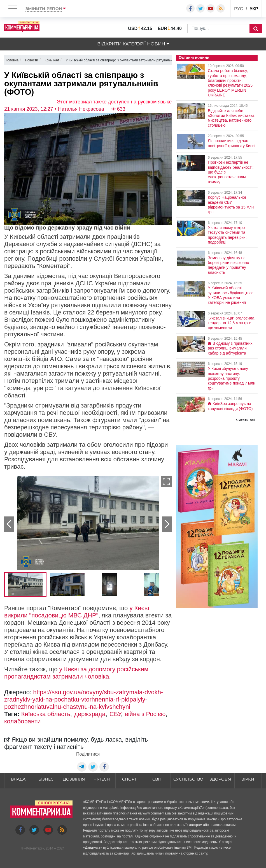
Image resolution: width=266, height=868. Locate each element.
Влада (18, 779)
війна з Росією (145, 714)
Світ (157, 779)
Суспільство (188, 779)
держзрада (90, 714)
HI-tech (102, 779)
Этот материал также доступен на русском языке (114, 102)
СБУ (115, 714)
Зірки (248, 779)
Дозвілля (74, 779)
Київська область (46, 714)
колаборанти (23, 721)
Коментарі (34, 848)
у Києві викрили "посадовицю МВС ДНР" (77, 612)
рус (239, 9)
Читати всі (245, 420)
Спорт (129, 779)
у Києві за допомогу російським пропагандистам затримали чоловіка (76, 673)
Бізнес (46, 779)
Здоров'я (220, 779)
